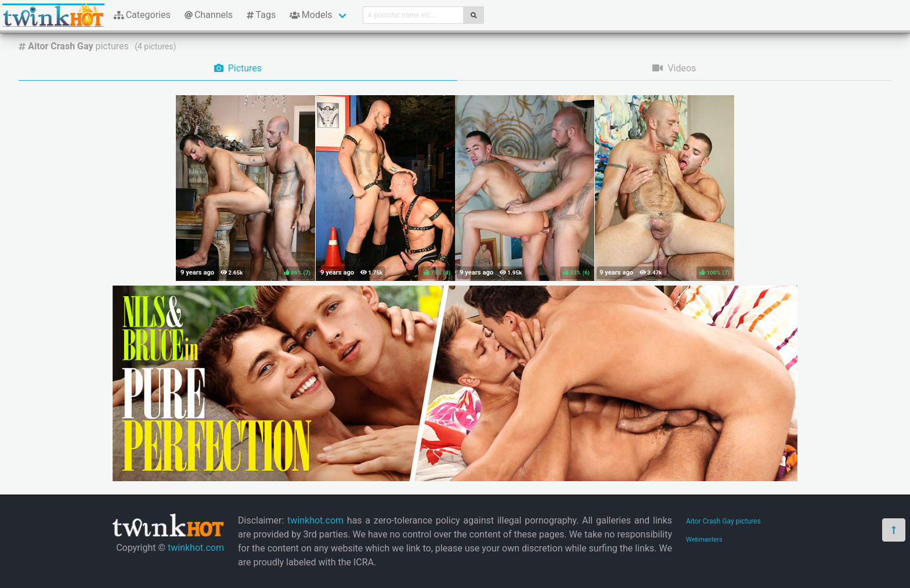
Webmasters (704, 540)
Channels (209, 15)
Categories (142, 15)
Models (311, 15)
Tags (261, 15)
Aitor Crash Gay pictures (723, 521)
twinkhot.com (196, 548)
